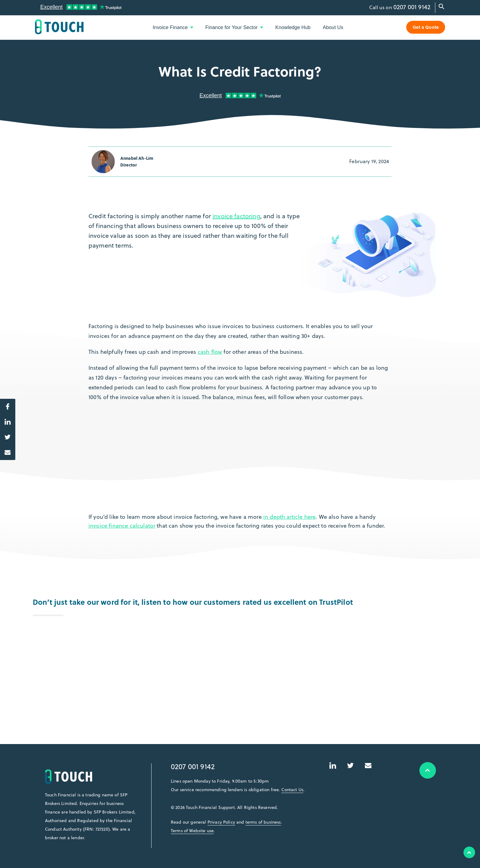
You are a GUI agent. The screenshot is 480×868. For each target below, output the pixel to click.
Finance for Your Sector (234, 27)
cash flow (210, 352)
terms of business (263, 822)
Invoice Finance (173, 27)
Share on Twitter (5, 435)
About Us (333, 27)
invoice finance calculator (122, 526)
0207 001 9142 (412, 7)
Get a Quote (426, 27)
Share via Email (5, 451)
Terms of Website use (192, 831)
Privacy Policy (221, 822)
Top (469, 852)
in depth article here (289, 517)
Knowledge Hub (293, 27)
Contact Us (292, 790)
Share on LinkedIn (5, 420)
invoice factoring (236, 216)
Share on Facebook (5, 405)
